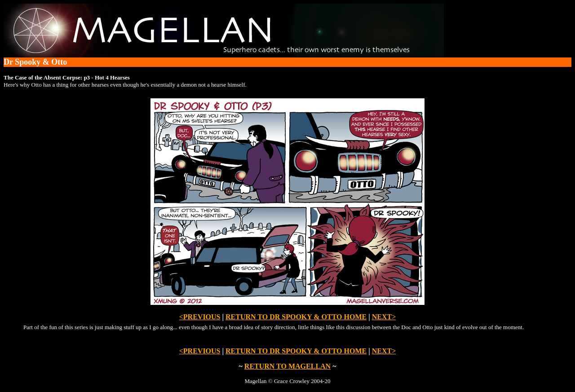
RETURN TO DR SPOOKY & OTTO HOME (296, 317)
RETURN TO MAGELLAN (287, 366)
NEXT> (384, 317)
